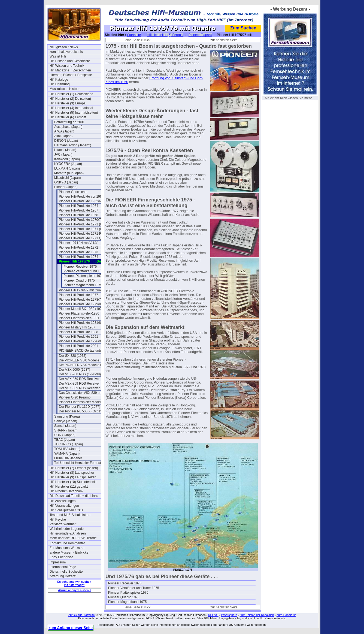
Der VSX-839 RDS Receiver (79, 388)
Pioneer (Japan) (66, 187)
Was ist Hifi (58, 56)
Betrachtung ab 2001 (69, 122)
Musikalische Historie (65, 89)
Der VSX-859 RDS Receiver (79, 379)
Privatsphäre (229, 615)
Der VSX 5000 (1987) (75, 370)
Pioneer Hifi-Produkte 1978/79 (81, 300)
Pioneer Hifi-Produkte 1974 (78, 257)
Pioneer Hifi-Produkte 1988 (78, 332)
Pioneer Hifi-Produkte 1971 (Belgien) (84, 224)
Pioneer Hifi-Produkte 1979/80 (81, 304)
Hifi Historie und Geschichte (70, 61)
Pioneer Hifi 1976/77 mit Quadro (82, 290)
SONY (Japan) (65, 435)
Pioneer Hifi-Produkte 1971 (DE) (82, 229)
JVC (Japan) (63, 155)
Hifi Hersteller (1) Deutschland (71, 94)
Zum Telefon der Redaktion (257, 615)
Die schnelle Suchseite (66, 572)
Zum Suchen (243, 28)
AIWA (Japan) (64, 131)
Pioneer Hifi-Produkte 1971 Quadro (84, 238)
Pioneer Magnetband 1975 (83, 285)
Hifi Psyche (58, 520)
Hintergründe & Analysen (68, 533)
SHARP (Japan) (66, 430)
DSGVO (213, 615)
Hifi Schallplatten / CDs (66, 510)
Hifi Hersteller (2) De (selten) (70, 99)
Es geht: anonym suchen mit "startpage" (74, 583)
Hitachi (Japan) (65, 150)
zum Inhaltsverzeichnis (66, 52)
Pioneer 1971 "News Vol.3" (78, 243)
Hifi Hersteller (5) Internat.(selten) (74, 113)
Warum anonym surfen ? (75, 590)
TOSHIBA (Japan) (67, 449)
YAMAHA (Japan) (67, 454)
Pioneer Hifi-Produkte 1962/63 (81, 201)
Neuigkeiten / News (64, 47)
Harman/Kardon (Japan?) (73, 145)
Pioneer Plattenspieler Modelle (81, 402)
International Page (63, 567)
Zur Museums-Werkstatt (67, 548)
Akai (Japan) (63, 136)
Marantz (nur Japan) (69, 173)
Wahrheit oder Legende (67, 529)
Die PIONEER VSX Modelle (79, 360)
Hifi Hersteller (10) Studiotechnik (73, 482)
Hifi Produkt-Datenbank (66, 491)
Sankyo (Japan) (66, 421)
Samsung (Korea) (67, 416)
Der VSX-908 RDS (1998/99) (80, 374)
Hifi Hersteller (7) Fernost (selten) (74, 468)
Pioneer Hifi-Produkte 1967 (78, 210)
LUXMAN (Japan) (67, 168)
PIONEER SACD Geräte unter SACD (84, 351)
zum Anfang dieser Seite (71, 628)
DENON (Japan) (66, 141)
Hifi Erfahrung (60, 84)
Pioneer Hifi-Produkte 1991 (78, 337)
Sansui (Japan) (65, 426)
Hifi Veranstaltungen (64, 506)
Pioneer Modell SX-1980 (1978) (82, 309)
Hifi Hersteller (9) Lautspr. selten (73, 477)
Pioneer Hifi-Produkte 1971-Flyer (83, 234)
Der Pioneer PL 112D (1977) (80, 407)
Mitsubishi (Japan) (67, 178)
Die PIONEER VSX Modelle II (80, 365)
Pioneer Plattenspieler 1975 (84, 276)
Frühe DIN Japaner (68, 458)
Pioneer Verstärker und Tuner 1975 (89, 271)
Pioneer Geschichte (73, 192)
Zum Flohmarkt (286, 615)
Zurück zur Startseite (82, 615)
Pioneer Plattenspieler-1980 (79, 313)
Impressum (58, 562)
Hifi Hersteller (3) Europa (68, 103)
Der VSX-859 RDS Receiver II (81, 384)
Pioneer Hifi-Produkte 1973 (78, 252)
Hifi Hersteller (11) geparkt (69, 487)
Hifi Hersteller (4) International (71, 108)
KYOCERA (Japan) (68, 164)
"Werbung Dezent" (63, 576)
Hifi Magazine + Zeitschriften (70, 70)
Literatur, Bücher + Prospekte (71, 75)
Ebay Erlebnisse (61, 557)
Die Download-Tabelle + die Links (74, 496)
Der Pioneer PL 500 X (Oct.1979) (83, 411)
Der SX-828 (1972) (73, 356)
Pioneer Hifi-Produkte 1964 (78, 206)
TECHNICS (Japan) (69, 444)
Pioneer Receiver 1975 (80, 267)
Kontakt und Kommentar (67, 543)
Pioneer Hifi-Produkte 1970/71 (81, 220)
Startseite (134, 35)
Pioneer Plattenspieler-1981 (79, 318)
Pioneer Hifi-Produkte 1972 (78, 247)
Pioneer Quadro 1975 (79, 280)
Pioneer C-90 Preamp (75, 397)
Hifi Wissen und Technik (67, 66)
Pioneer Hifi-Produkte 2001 (78, 346)
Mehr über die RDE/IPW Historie (73, 538)
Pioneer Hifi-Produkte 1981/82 (81, 323)
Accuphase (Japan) (68, 127)
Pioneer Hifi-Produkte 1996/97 (81, 341)
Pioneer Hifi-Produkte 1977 (78, 295)
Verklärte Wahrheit (63, 524)
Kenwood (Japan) (67, 159)
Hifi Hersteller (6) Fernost (68, 117)
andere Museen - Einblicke (69, 553)
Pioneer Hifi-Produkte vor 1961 (81, 197)
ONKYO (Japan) (66, 182)
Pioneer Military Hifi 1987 (77, 327)
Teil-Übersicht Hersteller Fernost (78, 463)
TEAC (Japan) (65, 440)
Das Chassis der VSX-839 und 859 (84, 393)
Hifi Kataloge (59, 80)
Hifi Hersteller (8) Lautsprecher (72, 473)
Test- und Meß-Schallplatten (70, 515)
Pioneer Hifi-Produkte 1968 (78, 215)
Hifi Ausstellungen (63, 501)
